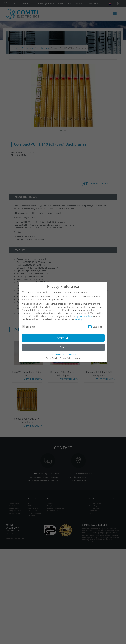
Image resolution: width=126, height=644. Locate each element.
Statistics (95, 327)
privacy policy (84, 316)
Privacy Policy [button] (66, 358)
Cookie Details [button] (52, 358)
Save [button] (63, 347)
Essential (29, 327)
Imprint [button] (77, 358)
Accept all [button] (63, 338)
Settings (79, 319)
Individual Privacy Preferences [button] (63, 354)
